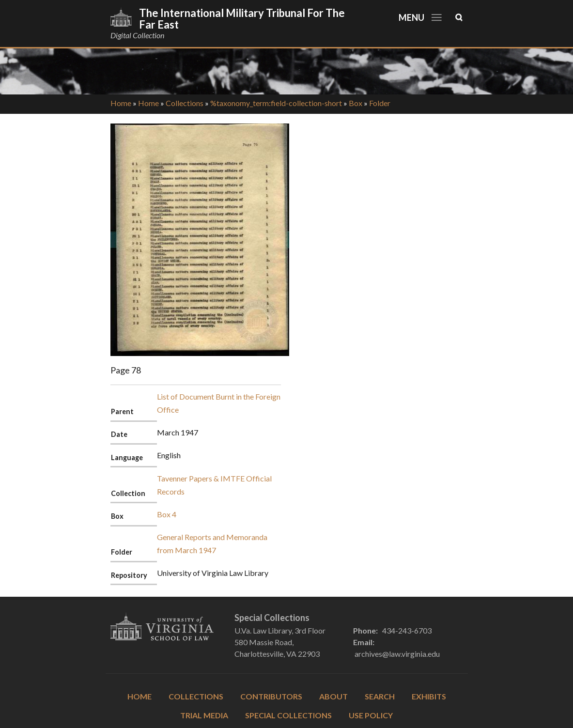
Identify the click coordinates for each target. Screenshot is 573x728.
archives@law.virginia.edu (397, 654)
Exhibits (429, 696)
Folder (380, 103)
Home (121, 103)
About (333, 696)
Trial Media (204, 715)
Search (380, 696)
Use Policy (371, 715)
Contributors (271, 696)
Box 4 (167, 514)
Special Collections (288, 715)
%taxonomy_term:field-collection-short (276, 103)
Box (356, 103)
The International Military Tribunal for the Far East (242, 19)
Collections (185, 103)
